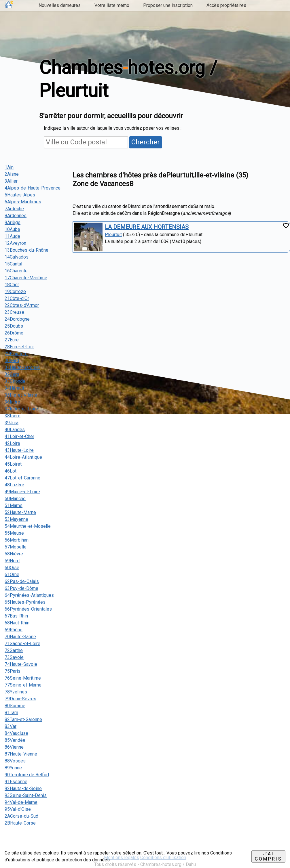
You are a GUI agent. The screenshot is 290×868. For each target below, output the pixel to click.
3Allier (11, 181)
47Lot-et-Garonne (22, 478)
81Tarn (11, 713)
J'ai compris (268, 856)
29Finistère (16, 354)
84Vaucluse (16, 733)
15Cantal (13, 264)
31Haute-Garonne (22, 367)
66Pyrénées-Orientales (28, 609)
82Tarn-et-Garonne (23, 719)
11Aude (12, 236)
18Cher (12, 285)
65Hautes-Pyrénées (25, 602)
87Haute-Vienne (21, 754)
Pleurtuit (113, 235)
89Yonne (13, 768)
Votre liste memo (112, 5)
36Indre (12, 402)
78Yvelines (16, 692)
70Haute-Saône (20, 637)
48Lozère (14, 485)
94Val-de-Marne (21, 802)
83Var (11, 726)
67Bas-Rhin (16, 616)
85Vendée (15, 740)
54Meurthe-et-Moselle (28, 526)
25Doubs (14, 326)
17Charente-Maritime (26, 278)
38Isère (13, 416)
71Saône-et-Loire (22, 644)
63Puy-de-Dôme (21, 588)
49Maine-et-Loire (22, 492)
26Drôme (14, 333)
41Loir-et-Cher (19, 436)
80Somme (15, 706)
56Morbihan (17, 540)
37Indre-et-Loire (21, 409)
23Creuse (14, 312)
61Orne (12, 574)
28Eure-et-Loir (19, 347)
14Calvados (17, 257)
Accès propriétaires (226, 5)
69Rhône (14, 630)
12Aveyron (15, 243)
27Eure (12, 340)
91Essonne (16, 782)
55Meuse (14, 533)
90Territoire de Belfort (27, 775)
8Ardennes (16, 216)
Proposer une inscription (168, 5)
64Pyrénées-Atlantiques (29, 595)
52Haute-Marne (20, 512)
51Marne (14, 505)
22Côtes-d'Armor (22, 305)
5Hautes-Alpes (20, 195)
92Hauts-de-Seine (23, 788)
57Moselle (16, 547)
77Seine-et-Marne (23, 685)
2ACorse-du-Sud (21, 816)
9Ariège (13, 222)
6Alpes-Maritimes (23, 202)
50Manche (15, 499)
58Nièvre (14, 554)
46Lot (11, 471)
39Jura (12, 423)
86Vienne (14, 747)
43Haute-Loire (19, 450)
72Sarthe (14, 650)
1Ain (9, 167)
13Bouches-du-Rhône (26, 250)
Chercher (146, 142)
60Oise (12, 568)
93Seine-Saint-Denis (26, 795)
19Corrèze (15, 291)
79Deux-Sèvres (20, 699)
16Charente (16, 271)
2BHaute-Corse (20, 823)
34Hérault (14, 388)
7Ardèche (14, 209)
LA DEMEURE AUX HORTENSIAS (147, 227)
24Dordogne (17, 319)
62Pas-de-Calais (22, 581)
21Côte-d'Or (17, 298)
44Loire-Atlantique (23, 457)
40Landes (15, 430)
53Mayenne (16, 519)
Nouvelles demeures (60, 5)
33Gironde (15, 381)
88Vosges (15, 761)
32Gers (12, 374)
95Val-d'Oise (18, 809)
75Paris (13, 671)
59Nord (12, 561)
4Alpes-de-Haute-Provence (33, 188)
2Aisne (12, 174)
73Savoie (14, 657)
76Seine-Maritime (23, 678)
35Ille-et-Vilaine (21, 395)
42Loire (12, 443)
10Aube (12, 229)
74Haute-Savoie (21, 664)
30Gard (12, 361)
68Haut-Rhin (17, 623)
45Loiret (13, 464)
